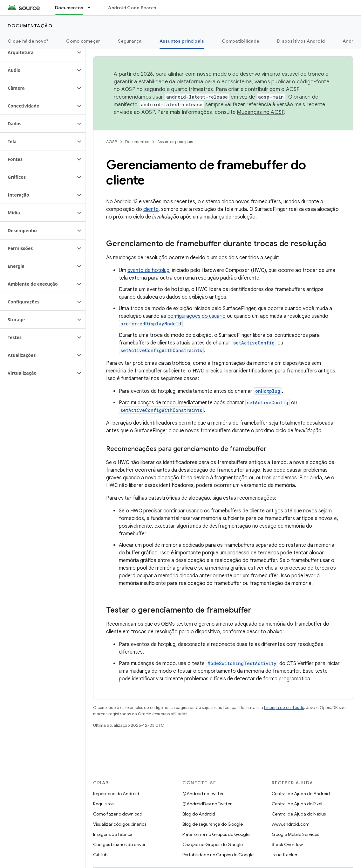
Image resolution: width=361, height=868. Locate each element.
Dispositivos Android (301, 41)
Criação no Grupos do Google (213, 844)
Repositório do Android (116, 794)
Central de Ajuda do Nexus (299, 814)
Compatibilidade (241, 41)
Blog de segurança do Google (213, 824)
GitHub (100, 855)
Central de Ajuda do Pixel (297, 804)
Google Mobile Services (295, 834)
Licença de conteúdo (284, 708)
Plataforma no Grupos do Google (216, 834)
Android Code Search (132, 8)
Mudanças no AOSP (260, 112)
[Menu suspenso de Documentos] (92, 8)
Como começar (83, 41)
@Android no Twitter (203, 794)
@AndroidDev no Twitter (207, 804)
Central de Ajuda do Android (301, 794)
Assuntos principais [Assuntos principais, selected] (182, 41)
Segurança (130, 41)
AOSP (112, 142)
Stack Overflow (287, 844)
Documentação (30, 26)
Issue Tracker (285, 855)
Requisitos (103, 804)
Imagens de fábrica (113, 834)
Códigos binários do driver (119, 844)
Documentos (137, 142)
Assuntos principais (175, 142)
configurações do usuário (197, 316)
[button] (38, 52)
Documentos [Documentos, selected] (69, 8)
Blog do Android (199, 814)
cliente (151, 209)
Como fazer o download (118, 814)
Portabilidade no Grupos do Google (218, 855)
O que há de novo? (28, 41)
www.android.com (291, 824)
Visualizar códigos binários (120, 824)
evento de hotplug (148, 270)
